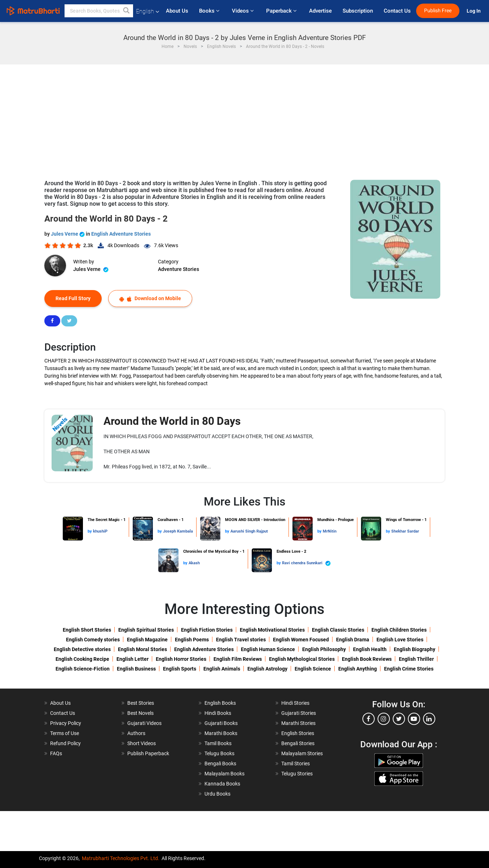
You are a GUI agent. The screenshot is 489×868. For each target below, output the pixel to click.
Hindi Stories (295, 703)
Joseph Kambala (178, 531)
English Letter (133, 659)
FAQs (56, 753)
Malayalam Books (224, 774)
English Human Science (268, 649)
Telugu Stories (297, 774)
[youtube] (414, 719)
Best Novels (140, 713)
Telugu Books (219, 753)
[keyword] (99, 11)
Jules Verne (68, 234)
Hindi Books (218, 713)
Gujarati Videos (144, 723)
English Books (220, 703)
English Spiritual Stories (146, 630)
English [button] (147, 11)
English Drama (353, 640)
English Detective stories (82, 649)
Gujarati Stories (299, 713)
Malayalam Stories (302, 753)
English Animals (222, 669)
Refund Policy (65, 743)
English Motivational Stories (272, 630)
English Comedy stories (93, 640)
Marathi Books (221, 733)
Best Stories (141, 703)
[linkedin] (429, 719)
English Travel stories (241, 640)
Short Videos (142, 743)
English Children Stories (399, 630)
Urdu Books (217, 794)
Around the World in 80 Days (172, 421)
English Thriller (416, 659)
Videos (244, 11)
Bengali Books (220, 764)
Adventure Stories (179, 269)
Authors (136, 733)
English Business (136, 669)
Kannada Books (222, 784)
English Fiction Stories (207, 630)
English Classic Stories (338, 630)
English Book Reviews (367, 659)
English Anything (358, 669)
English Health (370, 649)
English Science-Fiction (83, 669)
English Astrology (267, 669)
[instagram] (384, 719)
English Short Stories (87, 630)
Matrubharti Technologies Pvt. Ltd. (121, 858)
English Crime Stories (409, 669)
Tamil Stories (296, 764)
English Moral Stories (142, 649)
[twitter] (399, 719)
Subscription (358, 11)
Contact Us (397, 11)
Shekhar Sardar (405, 531)
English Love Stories (400, 640)
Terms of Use (65, 733)
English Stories (298, 733)
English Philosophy (324, 649)
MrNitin (330, 531)
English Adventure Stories (121, 234)
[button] (127, 11)
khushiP (100, 531)
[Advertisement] (245, 119)
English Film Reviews (238, 659)
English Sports (180, 669)
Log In (474, 11)
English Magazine (147, 640)
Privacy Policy (66, 723)
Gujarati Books (221, 723)
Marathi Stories (298, 723)
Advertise (320, 11)
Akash (194, 563)
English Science (313, 669)
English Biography (415, 649)
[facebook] (369, 719)
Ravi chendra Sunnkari (306, 563)
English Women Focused (301, 640)
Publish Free (438, 11)
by (90, 531)
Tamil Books (218, 743)
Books (210, 11)
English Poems (192, 640)
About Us (177, 11)
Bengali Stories (298, 743)
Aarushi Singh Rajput (249, 531)
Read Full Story (73, 298)
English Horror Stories (181, 659)
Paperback (282, 11)
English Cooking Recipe (82, 659)
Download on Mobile (150, 299)
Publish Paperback (148, 753)
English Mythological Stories (302, 659)
